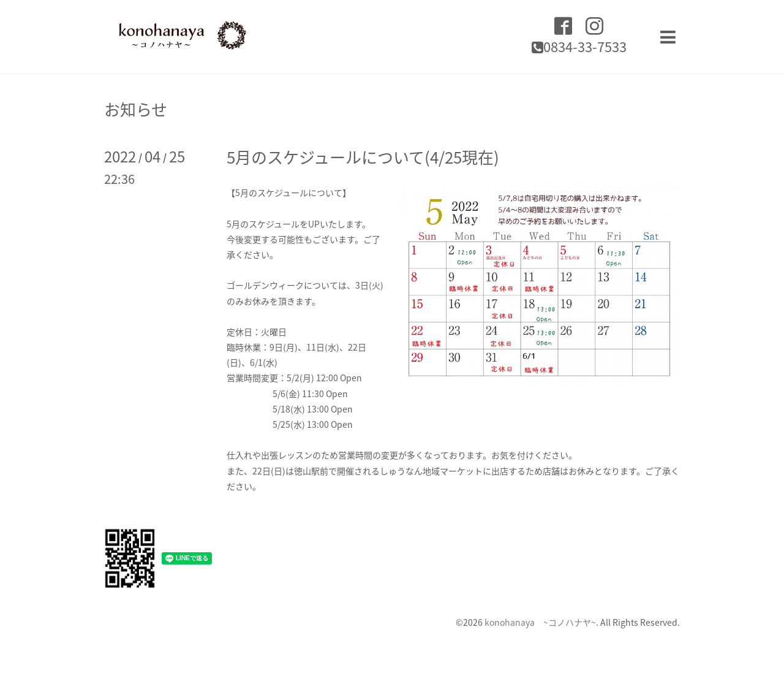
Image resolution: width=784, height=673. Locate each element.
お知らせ (136, 109)
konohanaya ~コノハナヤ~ (540, 622)
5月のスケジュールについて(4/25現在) (363, 157)
